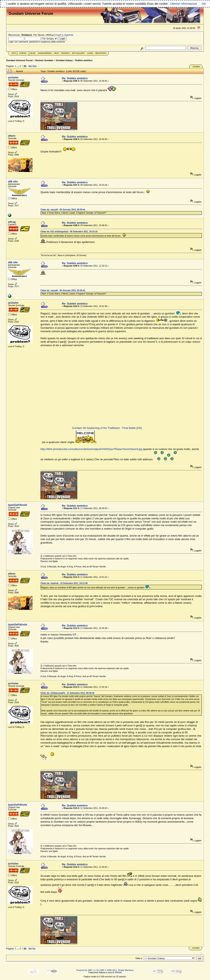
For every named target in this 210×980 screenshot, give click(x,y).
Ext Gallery (78, 53)
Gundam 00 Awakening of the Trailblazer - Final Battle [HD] (107, 428)
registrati (69, 35)
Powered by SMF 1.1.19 (87, 970)
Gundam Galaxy (64, 60)
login (59, 35)
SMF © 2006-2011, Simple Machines (117, 970)
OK (204, 4)
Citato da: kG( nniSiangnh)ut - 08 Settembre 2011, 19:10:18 (69, 232)
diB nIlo (13, 181)
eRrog (12, 222)
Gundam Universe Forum (19, 60)
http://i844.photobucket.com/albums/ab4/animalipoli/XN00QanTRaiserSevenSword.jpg (91, 449)
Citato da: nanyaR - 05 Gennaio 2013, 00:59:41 (63, 210)
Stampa (196, 67)
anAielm (13, 77)
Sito (14, 53)
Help (57, 53)
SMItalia (118, 973)
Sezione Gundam (44, 60)
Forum (23, 53)
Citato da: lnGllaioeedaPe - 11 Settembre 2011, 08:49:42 (67, 693)
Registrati (101, 53)
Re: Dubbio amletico (75, 78)
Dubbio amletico (84, 60)
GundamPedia (45, 53)
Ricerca (66, 53)
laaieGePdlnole (18, 505)
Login (90, 53)
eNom (12, 136)
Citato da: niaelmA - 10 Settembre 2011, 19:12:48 (64, 583)
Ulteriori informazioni (183, 4)
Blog (33, 53)
